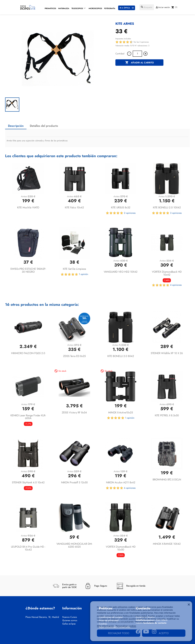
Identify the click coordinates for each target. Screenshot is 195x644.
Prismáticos (50, 8)
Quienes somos (70, 620)
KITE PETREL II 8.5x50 (167, 415)
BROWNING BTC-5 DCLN (167, 480)
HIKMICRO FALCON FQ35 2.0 (28, 353)
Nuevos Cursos (70, 617)
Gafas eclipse (69, 624)
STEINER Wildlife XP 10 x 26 (167, 353)
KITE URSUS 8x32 (121, 207)
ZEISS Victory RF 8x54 (74, 413)
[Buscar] (147, 7)
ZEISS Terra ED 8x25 (74, 356)
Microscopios (95, 8)
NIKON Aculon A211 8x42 (121, 482)
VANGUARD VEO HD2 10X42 (121, 272)
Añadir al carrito (139, 63)
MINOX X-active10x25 (121, 413)
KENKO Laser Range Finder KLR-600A (28, 417)
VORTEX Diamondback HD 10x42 (167, 273)
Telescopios (77, 8)
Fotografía (110, 8)
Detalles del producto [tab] (44, 126)
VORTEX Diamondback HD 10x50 (121, 548)
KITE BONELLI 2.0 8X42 (121, 356)
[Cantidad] (137, 54)
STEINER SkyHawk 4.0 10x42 (28, 482)
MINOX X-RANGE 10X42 (167, 544)
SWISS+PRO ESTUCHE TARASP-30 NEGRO (28, 270)
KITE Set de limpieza (74, 269)
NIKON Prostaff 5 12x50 (74, 482)
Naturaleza (64, 8)
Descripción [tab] (16, 126)
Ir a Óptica (125, 8)
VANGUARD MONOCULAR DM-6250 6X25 (74, 545)
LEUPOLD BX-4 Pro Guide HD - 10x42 (28, 548)
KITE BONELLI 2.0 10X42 (167, 207)
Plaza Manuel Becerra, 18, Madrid (42, 617)
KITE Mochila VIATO (28, 207)
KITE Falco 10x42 (74, 207)
